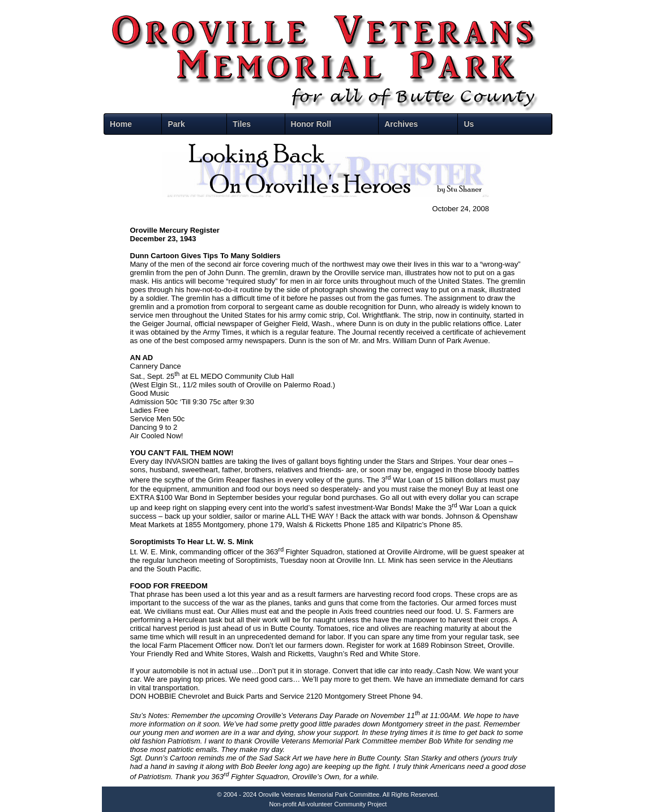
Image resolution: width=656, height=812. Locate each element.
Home (121, 124)
